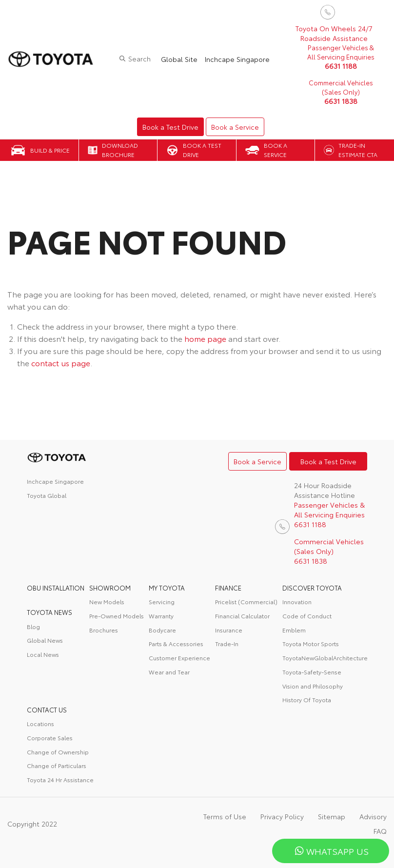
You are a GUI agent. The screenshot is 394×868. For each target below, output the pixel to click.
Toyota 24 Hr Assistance (60, 779)
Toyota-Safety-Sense (312, 672)
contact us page (61, 363)
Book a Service (235, 127)
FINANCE (228, 588)
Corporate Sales (50, 738)
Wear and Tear (169, 672)
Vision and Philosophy (313, 686)
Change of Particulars (57, 765)
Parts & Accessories (176, 643)
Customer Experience (179, 658)
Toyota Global (47, 495)
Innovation (297, 602)
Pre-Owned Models (117, 616)
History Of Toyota (307, 700)
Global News (45, 640)
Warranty (161, 616)
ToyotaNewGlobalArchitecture (325, 658)
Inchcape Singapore (237, 59)
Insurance (229, 630)
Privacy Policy (282, 816)
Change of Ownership (58, 752)
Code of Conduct (307, 616)
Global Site (179, 59)
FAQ (380, 831)
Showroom (110, 588)
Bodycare (162, 630)
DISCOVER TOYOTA (312, 588)
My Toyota (167, 588)
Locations (40, 723)
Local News (43, 654)
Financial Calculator (242, 616)
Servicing (162, 602)
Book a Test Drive (170, 127)
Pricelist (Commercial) (246, 602)
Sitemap (332, 816)
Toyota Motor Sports (311, 643)
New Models (107, 602)
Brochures (104, 630)
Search (139, 59)
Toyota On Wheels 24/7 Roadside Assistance (334, 33)
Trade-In (227, 643)
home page (205, 338)
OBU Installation (56, 588)
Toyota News (49, 612)
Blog (33, 626)
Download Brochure (120, 150)
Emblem (294, 630)
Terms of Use (225, 816)
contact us (47, 710)
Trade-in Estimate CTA (358, 150)
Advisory (373, 816)
